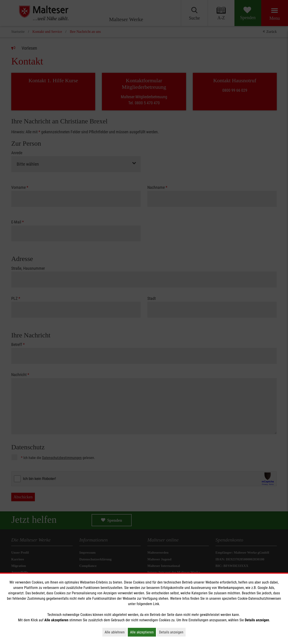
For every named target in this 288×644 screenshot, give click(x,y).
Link (156, 604)
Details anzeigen (172, 632)
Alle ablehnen (116, 632)
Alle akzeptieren (143, 632)
